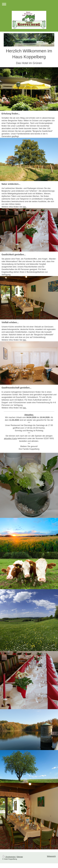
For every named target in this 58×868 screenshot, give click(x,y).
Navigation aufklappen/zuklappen (29, 4)
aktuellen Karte (10, 438)
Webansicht (51, 856)
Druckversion (9, 857)
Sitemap (20, 857)
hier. (25, 207)
